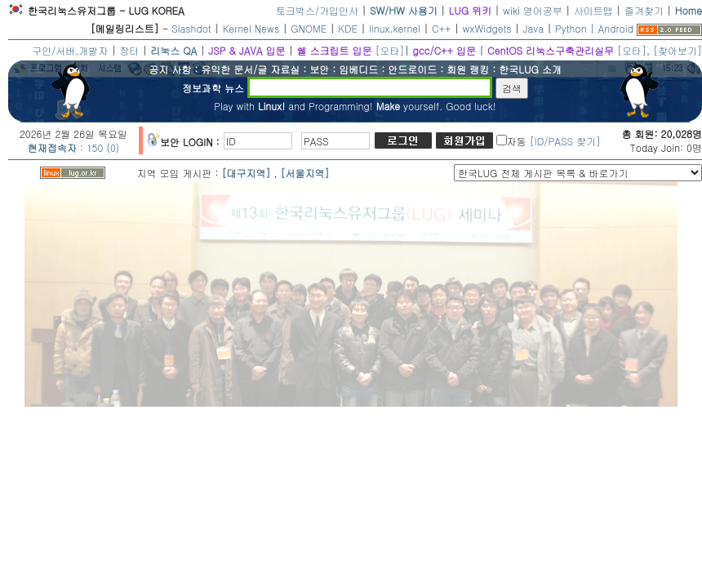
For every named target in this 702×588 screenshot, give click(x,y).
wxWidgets (487, 28)
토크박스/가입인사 (317, 10)
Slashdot (191, 28)
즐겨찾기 (644, 10)
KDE (348, 28)
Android (616, 28)
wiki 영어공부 (533, 10)
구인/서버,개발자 (70, 50)
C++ (442, 28)
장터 (129, 50)
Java (534, 28)
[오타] (389, 50)
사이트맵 (593, 10)
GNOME (309, 28)
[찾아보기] (678, 50)
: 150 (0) (74, 147)
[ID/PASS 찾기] (565, 141)
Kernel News (251, 28)
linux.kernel (395, 28)
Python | (576, 28)
